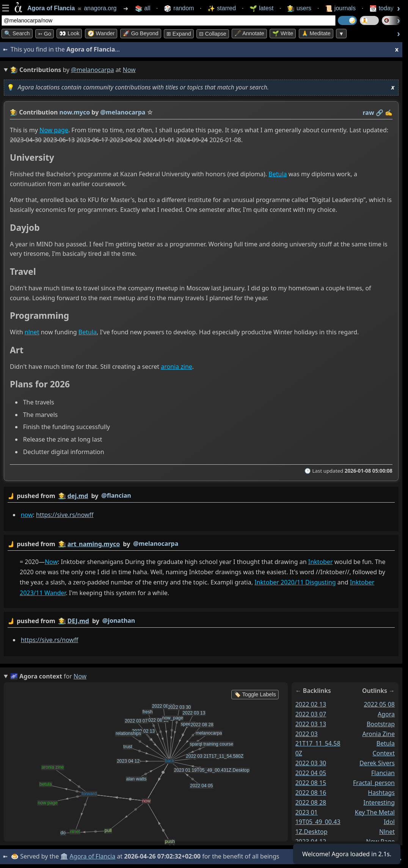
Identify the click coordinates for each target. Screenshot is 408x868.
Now (51, 562)
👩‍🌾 (14, 112)
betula (386, 743)
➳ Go (45, 34)
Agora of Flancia (93, 856)
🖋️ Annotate (249, 33)
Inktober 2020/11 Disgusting (295, 583)
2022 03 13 (311, 724)
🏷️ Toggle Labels (255, 694)
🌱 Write (283, 33)
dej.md (78, 496)
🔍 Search (17, 33)
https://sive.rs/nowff (65, 515)
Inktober (321, 562)
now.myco (75, 112)
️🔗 (380, 113)
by (201, 496)
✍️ (389, 113)
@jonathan (119, 620)
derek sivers (377, 763)
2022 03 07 (311, 714)
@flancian (116, 495)
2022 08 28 (311, 802)
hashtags (381, 793)
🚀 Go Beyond (141, 33)
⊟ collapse (213, 34)
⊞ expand (179, 34)
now (27, 515)
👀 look (69, 33)
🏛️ (64, 856)
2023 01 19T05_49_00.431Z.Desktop (318, 822)
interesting (379, 802)
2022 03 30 (311, 763)
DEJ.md (78, 621)
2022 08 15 (311, 783)
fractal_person (374, 783)
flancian (383, 773)
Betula (278, 174)
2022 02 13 (311, 704)
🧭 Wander (101, 33)
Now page (54, 130)
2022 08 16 (311, 793)
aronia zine (177, 367)
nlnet (32, 332)
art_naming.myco (94, 544)
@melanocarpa (92, 70)
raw (369, 113)
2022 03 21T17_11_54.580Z (318, 744)
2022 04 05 (311, 773)
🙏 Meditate (316, 33)
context (384, 753)
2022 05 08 (379, 704)
